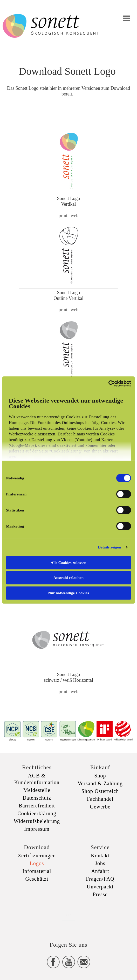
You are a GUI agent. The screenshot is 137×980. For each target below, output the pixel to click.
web (74, 216)
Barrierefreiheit (37, 806)
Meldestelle (37, 790)
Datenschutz (37, 798)
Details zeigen (109, 547)
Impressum (37, 829)
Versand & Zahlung (100, 783)
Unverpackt (100, 887)
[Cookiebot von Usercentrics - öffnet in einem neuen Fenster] (108, 384)
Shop (100, 776)
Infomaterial (37, 871)
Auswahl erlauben (68, 578)
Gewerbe (100, 807)
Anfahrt (100, 871)
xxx (68, 915)
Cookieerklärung (37, 813)
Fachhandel (100, 799)
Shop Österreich (100, 791)
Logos (37, 863)
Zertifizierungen (37, 856)
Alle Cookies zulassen (68, 562)
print (63, 216)
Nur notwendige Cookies (68, 593)
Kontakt (100, 856)
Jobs (100, 863)
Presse (100, 894)
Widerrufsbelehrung (37, 821)
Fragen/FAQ (100, 879)
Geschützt (37, 879)
